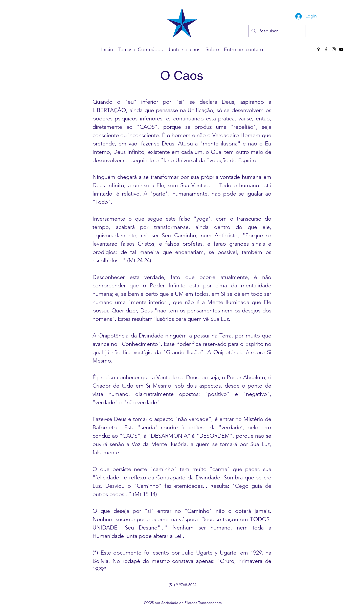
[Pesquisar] (277, 31)
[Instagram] (334, 49)
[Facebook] (326, 49)
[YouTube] (341, 49)
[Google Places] (318, 49)
